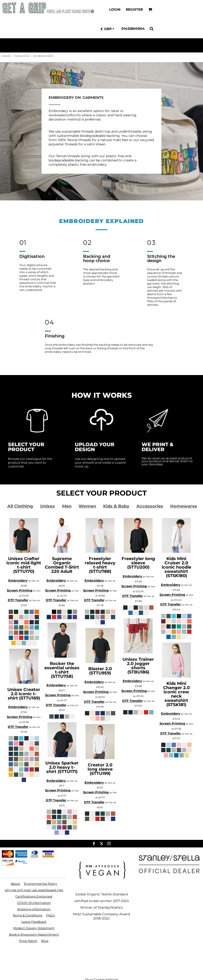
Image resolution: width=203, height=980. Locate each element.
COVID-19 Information (34, 903)
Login (115, 9)
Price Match (28, 941)
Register (134, 9)
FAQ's (50, 915)
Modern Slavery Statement (34, 928)
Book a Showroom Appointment (34, 934)
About (15, 884)
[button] (150, 10)
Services (22, 56)
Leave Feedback (34, 922)
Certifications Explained (34, 896)
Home (6, 56)
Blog (45, 941)
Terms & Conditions (27, 915)
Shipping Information (34, 909)
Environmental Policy (40, 884)
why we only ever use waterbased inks (34, 890)
